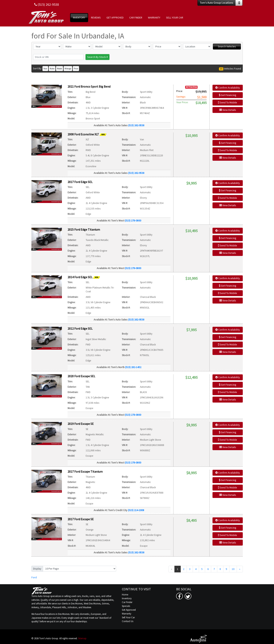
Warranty (127, 614)
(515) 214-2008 (136, 510)
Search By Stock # (97, 57)
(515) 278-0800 (133, 221)
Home (125, 595)
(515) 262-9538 (136, 125)
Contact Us (128, 621)
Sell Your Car (128, 617)
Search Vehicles (227, 46)
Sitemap (82, 638)
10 (233, 569)
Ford (34, 577)
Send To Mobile (228, 102)
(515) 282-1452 (133, 367)
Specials (126, 606)
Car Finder (127, 602)
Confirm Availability (228, 88)
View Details (228, 110)
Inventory (127, 598)
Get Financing (228, 95)
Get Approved (129, 610)
